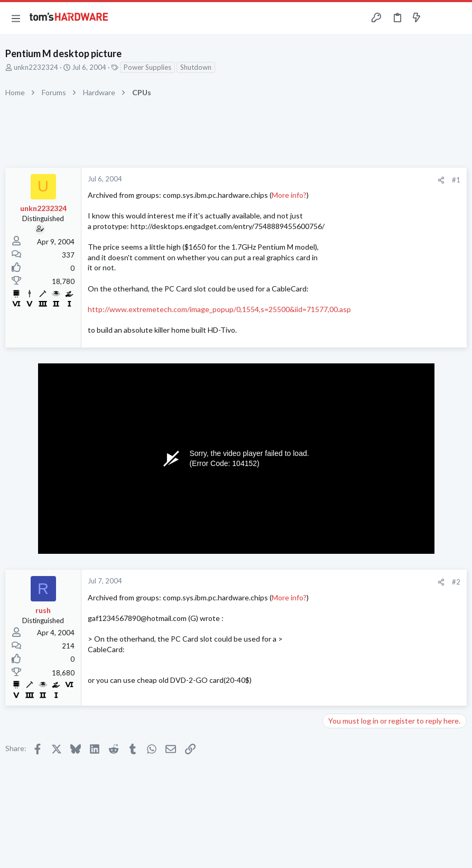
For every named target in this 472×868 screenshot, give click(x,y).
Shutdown (196, 67)
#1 (456, 180)
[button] (16, 18)
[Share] (441, 180)
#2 (456, 582)
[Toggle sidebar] (437, 18)
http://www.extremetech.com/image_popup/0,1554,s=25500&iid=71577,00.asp (219, 309)
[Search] (458, 18)
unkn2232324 (36, 67)
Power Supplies (147, 67)
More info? (289, 195)
